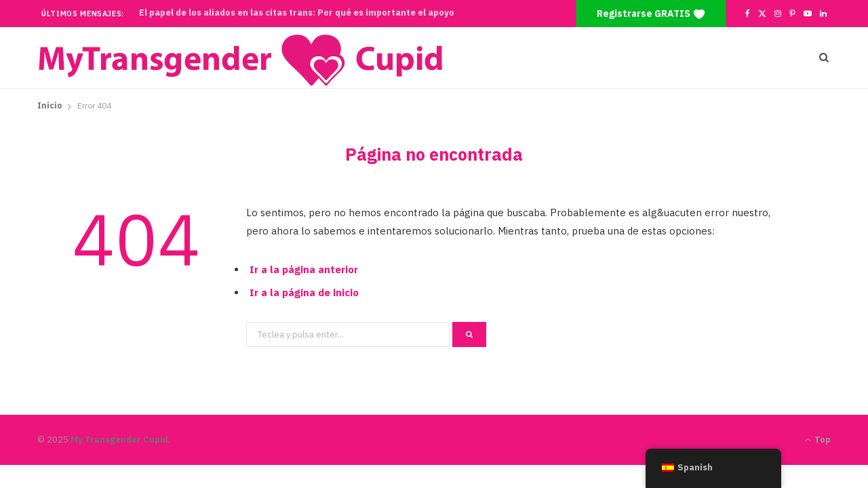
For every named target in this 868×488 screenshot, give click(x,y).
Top (818, 440)
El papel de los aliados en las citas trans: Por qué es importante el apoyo (297, 13)
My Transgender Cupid (119, 440)
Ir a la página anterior (304, 269)
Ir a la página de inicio (304, 292)
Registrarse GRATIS (651, 14)
